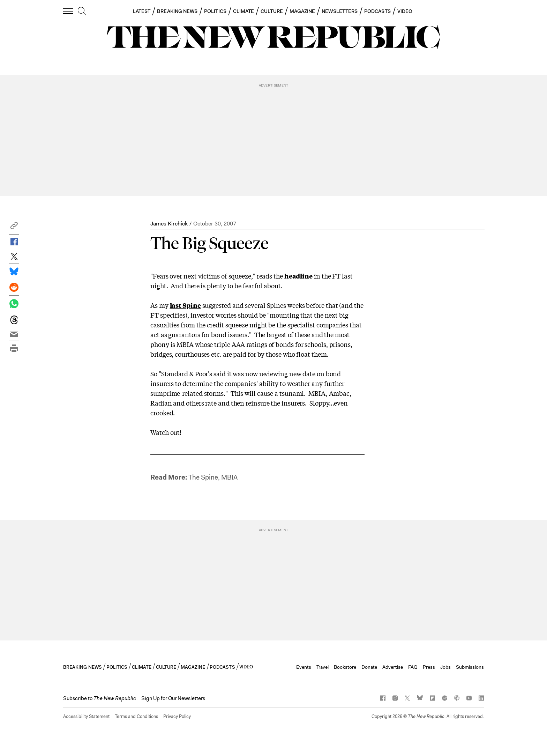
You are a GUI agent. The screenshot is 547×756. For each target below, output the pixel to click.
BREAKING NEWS (177, 11)
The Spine (203, 477)
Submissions (470, 667)
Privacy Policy (177, 716)
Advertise (393, 667)
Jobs (445, 667)
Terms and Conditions (136, 716)
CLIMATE (244, 11)
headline (298, 276)
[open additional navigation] (68, 11)
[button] (14, 227)
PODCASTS (377, 11)
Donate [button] (369, 667)
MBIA (229, 477)
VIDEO (405, 11)
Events (304, 667)
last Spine (185, 305)
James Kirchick (169, 224)
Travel (323, 667)
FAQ (413, 667)
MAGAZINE (302, 11)
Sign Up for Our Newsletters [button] (173, 698)
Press (429, 667)
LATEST (142, 11)
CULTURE (272, 11)
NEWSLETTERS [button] (340, 11)
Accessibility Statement (86, 716)
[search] (82, 12)
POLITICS (215, 11)
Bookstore (345, 667)
